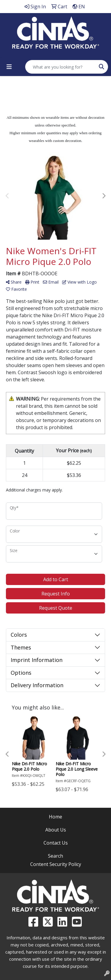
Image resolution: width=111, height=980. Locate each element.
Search (55, 856)
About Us (56, 830)
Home (55, 817)
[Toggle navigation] (9, 67)
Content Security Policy (56, 864)
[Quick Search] (60, 67)
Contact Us (56, 843)
